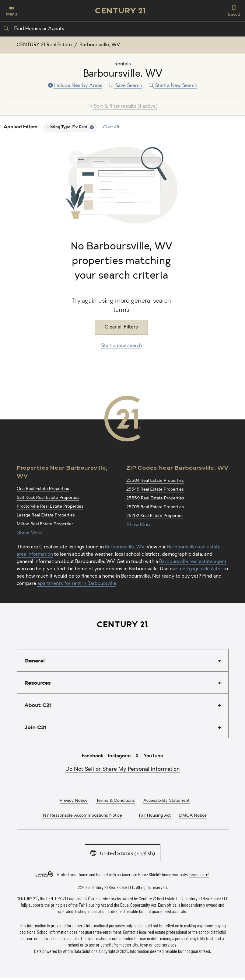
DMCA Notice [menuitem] (193, 816)
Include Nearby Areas (75, 86)
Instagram (119, 756)
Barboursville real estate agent (193, 562)
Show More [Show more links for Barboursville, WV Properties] (30, 533)
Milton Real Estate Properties (45, 524)
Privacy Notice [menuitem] (74, 801)
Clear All (111, 127)
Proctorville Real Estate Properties (50, 507)
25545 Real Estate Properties (155, 490)
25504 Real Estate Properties (155, 481)
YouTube (153, 756)
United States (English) (123, 852)
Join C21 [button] (35, 727)
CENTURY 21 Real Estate (44, 45)
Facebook (93, 756)
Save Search (126, 86)
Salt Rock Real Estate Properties (48, 498)
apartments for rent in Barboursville (77, 584)
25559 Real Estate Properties (155, 498)
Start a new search (121, 346)
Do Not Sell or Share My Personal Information (123, 769)
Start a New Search (173, 86)
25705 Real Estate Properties (155, 507)
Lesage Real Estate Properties (46, 515)
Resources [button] (37, 683)
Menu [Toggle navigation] (12, 11)
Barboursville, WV (125, 547)
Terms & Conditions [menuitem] (116, 801)
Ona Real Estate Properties (43, 489)
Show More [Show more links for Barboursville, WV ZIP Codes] (139, 525)
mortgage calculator (200, 569)
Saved (234, 10)
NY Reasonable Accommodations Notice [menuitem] (82, 816)
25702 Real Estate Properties (155, 516)
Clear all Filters (121, 327)
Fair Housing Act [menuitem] (155, 816)
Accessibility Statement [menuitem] (166, 801)
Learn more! (199, 874)
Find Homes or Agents (34, 29)
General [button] (35, 660)
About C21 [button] (38, 705)
